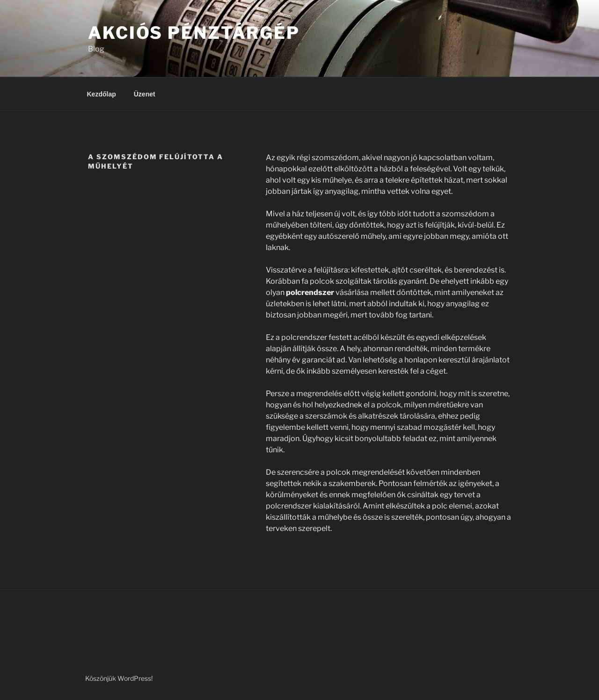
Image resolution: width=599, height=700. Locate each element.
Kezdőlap (102, 94)
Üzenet (145, 94)
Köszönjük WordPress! (119, 678)
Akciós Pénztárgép (194, 33)
